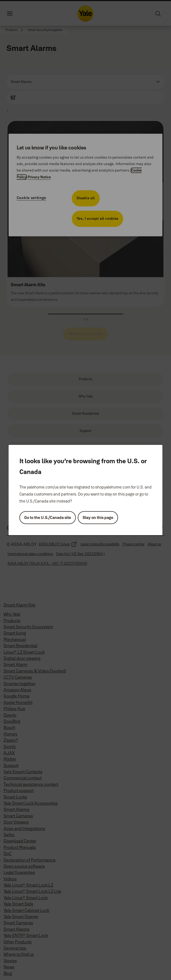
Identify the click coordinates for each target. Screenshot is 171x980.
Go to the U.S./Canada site (48, 517)
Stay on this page (98, 517)
